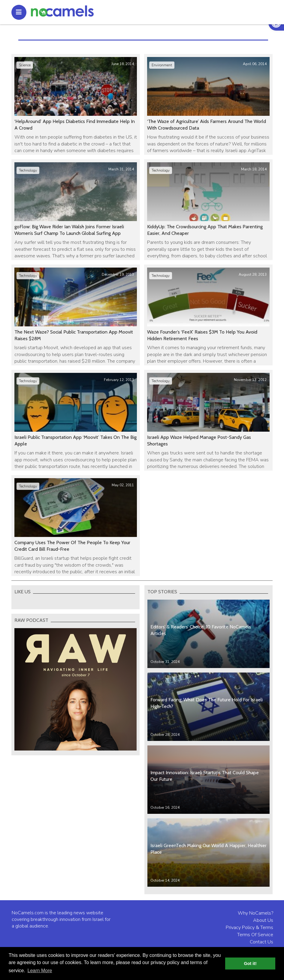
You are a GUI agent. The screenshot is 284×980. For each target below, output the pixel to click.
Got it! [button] (250, 964)
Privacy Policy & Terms (249, 928)
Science (25, 65)
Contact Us (261, 942)
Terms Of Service (255, 935)
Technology (28, 170)
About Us (263, 920)
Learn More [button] (40, 971)
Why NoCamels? (255, 913)
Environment (162, 65)
